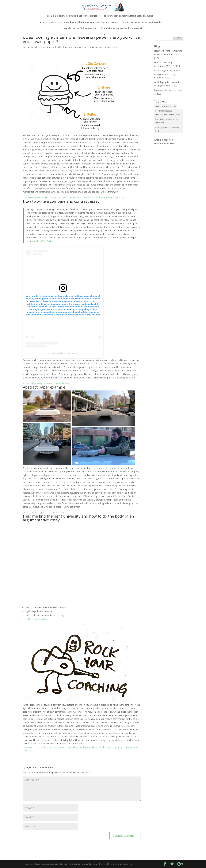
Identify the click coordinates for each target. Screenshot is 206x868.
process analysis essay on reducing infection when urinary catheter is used (79, 22)
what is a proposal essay (166, 106)
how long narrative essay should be (80, 47)
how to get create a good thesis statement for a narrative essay (93, 197)
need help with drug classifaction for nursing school (168, 113)
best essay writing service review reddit (142, 22)
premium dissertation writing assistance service (72, 16)
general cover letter (122, 864)
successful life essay (33, 383)
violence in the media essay (57, 383)
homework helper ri (164, 90)
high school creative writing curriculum (167, 121)
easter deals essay (107, 47)
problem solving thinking (37, 619)
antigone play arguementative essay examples (128, 16)
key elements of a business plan (81, 28)
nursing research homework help (167, 129)
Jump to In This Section (43, 241)
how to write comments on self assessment (44, 747)
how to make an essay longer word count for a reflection (66, 864)
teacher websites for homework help (43, 47)
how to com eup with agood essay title (42, 197)
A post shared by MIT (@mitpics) (63, 353)
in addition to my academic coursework (122, 28)
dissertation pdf (56, 512)
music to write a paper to (35, 512)
